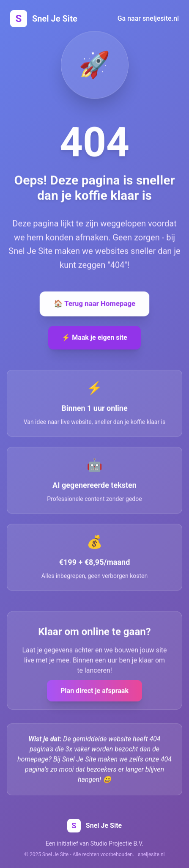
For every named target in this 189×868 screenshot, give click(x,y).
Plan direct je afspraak (94, 691)
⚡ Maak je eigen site (94, 338)
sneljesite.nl (151, 854)
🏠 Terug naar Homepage (94, 304)
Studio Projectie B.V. (117, 843)
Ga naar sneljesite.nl (148, 18)
